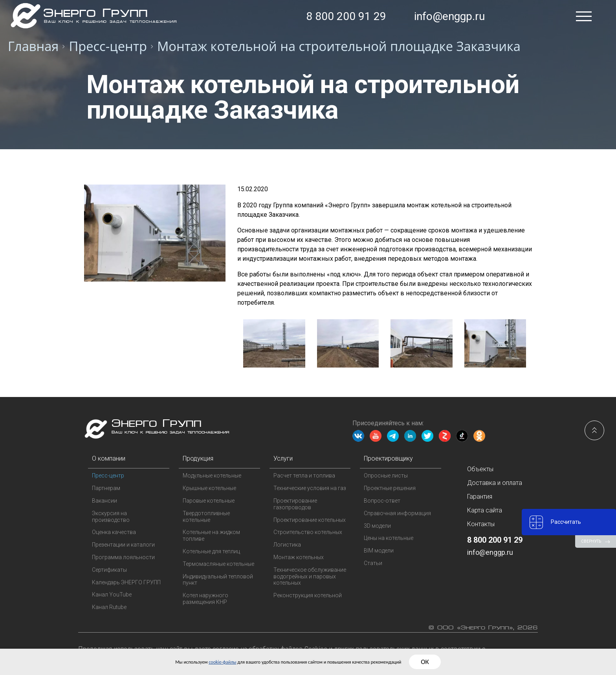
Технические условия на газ (310, 488)
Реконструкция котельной (308, 595)
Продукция (198, 458)
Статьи (373, 563)
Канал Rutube (109, 607)
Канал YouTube (112, 595)
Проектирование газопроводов (295, 504)
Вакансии (104, 501)
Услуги (283, 458)
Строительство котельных (308, 532)
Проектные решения (390, 488)
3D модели (377, 526)
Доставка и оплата (495, 483)
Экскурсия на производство (111, 517)
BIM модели (379, 551)
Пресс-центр (108, 476)
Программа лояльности (123, 557)
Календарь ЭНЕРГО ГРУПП (126, 582)
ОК (470, 662)
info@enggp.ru (449, 16)
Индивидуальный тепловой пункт (218, 580)
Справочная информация (397, 513)
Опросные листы (386, 476)
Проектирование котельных (310, 520)
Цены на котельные (389, 538)
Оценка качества (114, 532)
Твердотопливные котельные (206, 517)
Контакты (481, 524)
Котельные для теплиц (211, 551)
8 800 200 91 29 (346, 16)
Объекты (480, 469)
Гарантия (480, 497)
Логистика (287, 545)
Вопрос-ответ (382, 501)
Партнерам (106, 488)
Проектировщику (388, 458)
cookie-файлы (196, 661)
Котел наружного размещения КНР (205, 599)
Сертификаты (109, 570)
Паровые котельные (209, 501)
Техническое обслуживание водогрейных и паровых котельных (310, 576)
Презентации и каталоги (123, 545)
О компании (109, 458)
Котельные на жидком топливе (211, 535)
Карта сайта (485, 510)
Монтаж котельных (299, 557)
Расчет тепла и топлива (304, 476)
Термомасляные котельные (218, 564)
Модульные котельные (212, 476)
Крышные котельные (209, 488)
